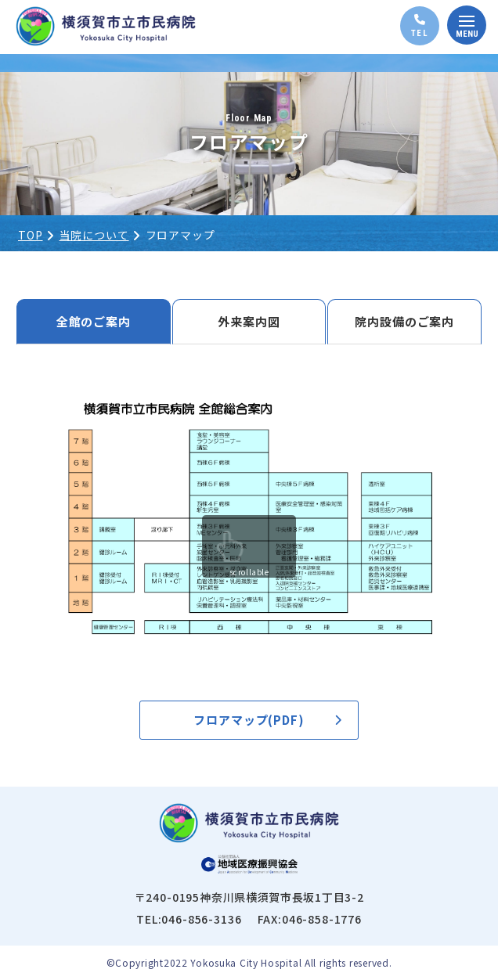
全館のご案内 (94, 321)
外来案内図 (249, 321)
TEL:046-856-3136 (189, 919)
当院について (94, 235)
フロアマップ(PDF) (249, 720)
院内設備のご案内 (404, 321)
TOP (31, 235)
